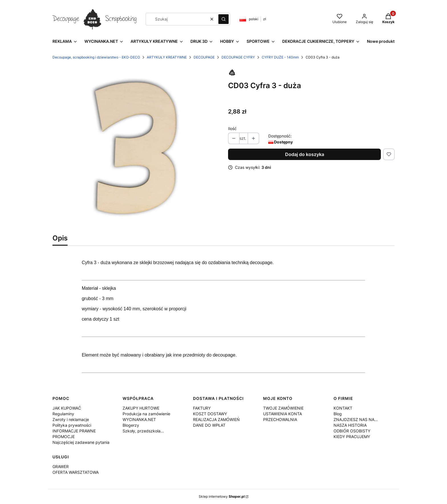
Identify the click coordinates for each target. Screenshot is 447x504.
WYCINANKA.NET (139, 419)
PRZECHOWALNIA (280, 419)
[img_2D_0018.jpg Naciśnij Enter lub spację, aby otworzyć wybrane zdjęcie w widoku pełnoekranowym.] (136, 148)
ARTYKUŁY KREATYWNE (167, 57)
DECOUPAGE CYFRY (238, 57)
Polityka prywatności (72, 425)
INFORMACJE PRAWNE (74, 431)
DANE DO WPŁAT (209, 425)
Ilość (232, 128)
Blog (338, 414)
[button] (223, 19)
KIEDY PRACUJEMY (352, 437)
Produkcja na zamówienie (146, 414)
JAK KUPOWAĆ (67, 408)
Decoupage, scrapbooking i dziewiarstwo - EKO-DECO (96, 57)
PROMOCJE (64, 437)
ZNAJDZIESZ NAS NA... (356, 419)
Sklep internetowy (222, 496)
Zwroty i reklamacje (71, 419)
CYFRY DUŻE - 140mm (280, 57)
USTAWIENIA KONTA (283, 414)
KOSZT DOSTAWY (210, 414)
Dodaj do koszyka (305, 154)
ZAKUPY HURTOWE (141, 408)
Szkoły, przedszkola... (143, 431)
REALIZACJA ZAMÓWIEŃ (216, 419)
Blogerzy (131, 425)
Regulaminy (63, 414)
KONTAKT (343, 408)
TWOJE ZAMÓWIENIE (283, 408)
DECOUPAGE (204, 57)
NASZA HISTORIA (350, 425)
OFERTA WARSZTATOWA (76, 472)
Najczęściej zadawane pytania (81, 442)
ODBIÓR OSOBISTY (352, 431)
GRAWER (61, 466)
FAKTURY (202, 408)
